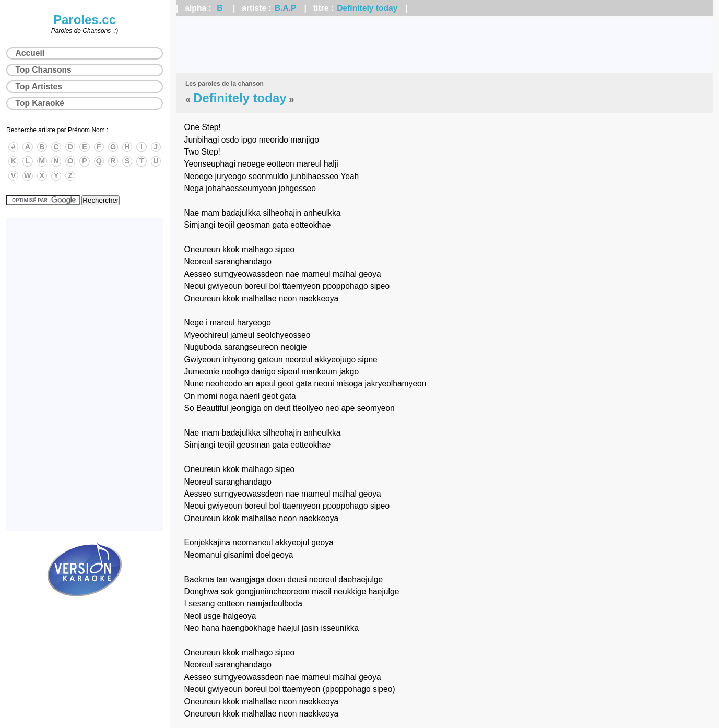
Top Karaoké (40, 103)
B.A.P (286, 8)
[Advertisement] (444, 44)
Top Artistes (39, 86)
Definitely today (367, 8)
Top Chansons (44, 70)
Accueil (30, 53)
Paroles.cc (85, 20)
